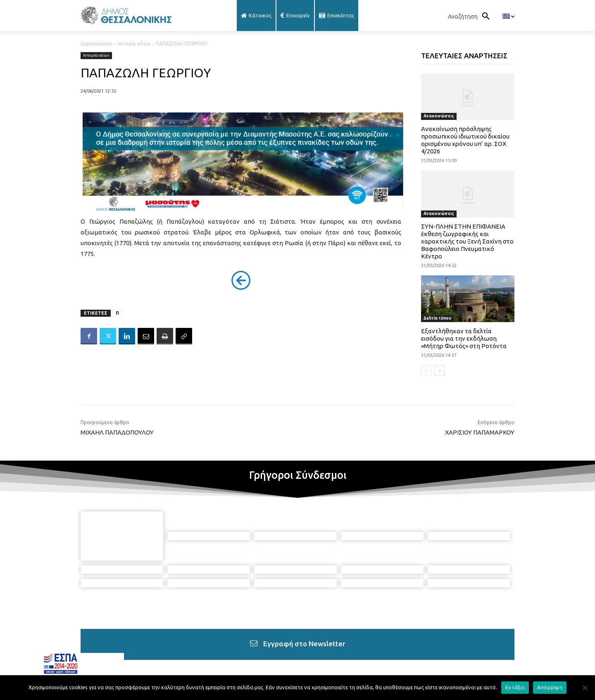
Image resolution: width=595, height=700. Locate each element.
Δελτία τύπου (437, 318)
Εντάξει (515, 687)
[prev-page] (426, 370)
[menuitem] (508, 17)
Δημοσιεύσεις (96, 44)
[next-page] (439, 370)
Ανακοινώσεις (439, 116)
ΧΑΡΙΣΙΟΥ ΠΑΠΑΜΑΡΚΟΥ (480, 432)
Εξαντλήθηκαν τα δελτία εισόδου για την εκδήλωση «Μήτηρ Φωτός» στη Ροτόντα (464, 338)
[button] (471, 17)
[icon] (364, 655)
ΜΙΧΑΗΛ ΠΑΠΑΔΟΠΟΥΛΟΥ (117, 432)
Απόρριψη (550, 687)
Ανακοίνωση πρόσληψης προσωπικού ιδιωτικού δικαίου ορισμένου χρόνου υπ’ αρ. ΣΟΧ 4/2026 (465, 140)
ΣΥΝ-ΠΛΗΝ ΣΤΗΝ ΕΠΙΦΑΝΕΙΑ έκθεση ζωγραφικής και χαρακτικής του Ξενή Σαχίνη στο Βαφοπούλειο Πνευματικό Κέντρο (467, 241)
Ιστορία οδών (134, 44)
